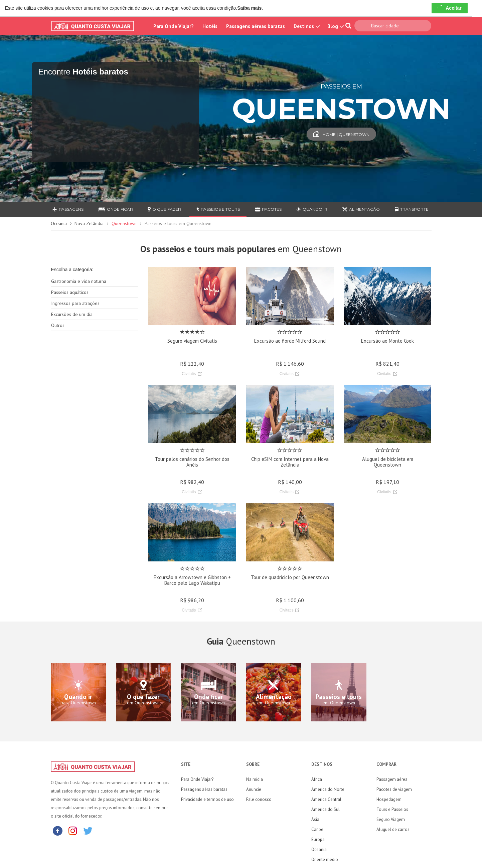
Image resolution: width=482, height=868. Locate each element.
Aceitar (449, 8)
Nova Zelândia (89, 223)
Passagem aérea (392, 779)
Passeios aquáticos (70, 292)
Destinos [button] (306, 26)
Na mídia (255, 779)
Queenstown (124, 223)
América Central (326, 799)
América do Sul (326, 809)
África (317, 779)
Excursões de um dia (72, 314)
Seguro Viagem (391, 819)
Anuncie (254, 789)
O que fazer (164, 209)
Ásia (315, 819)
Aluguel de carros (393, 829)
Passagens (68, 209)
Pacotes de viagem (394, 789)
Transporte (412, 209)
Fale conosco (259, 799)
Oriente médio (325, 859)
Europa (318, 839)
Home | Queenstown (341, 134)
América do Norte (328, 789)
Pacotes (268, 209)
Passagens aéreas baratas (256, 26)
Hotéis (210, 26)
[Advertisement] (95, 442)
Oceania (59, 223)
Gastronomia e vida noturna (79, 281)
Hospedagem (389, 799)
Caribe (317, 829)
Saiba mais (249, 8)
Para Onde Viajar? (174, 26)
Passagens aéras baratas (204, 789)
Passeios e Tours (218, 209)
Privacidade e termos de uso (207, 799)
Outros (58, 325)
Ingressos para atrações (75, 303)
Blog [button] (335, 26)
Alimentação (361, 209)
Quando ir (312, 209)
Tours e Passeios (392, 809)
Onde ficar (116, 209)
